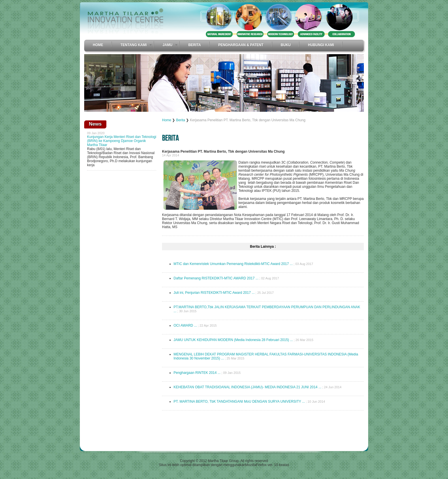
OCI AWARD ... (185, 325)
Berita (195, 45)
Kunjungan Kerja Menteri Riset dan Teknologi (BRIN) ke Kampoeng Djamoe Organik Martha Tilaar (122, 141)
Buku (286, 45)
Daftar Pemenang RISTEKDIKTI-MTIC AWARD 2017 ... (216, 278)
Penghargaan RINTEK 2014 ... (197, 373)
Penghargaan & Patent (241, 45)
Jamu (167, 45)
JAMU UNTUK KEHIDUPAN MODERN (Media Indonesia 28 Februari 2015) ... (233, 340)
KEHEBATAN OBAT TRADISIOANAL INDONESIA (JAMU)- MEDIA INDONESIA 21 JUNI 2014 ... (247, 387)
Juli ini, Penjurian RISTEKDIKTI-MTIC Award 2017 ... (214, 293)
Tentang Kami (134, 45)
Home (98, 45)
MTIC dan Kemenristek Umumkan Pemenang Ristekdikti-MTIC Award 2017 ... (233, 264)
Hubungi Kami (321, 45)
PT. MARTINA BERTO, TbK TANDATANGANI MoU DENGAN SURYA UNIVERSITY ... (239, 402)
